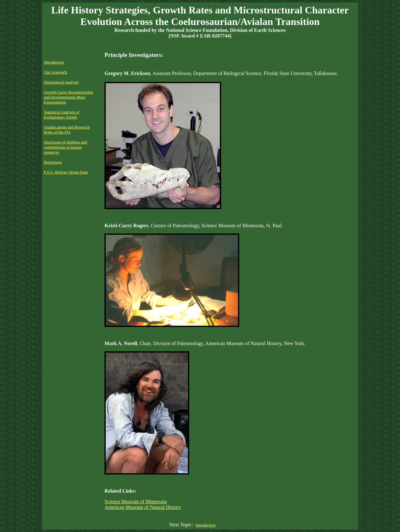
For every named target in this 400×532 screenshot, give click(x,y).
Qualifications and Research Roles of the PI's (67, 130)
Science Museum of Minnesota (136, 502)
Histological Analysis (61, 82)
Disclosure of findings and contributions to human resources (65, 147)
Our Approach (55, 72)
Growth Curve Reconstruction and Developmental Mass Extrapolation (68, 97)
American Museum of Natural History (143, 507)
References (53, 162)
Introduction (54, 62)
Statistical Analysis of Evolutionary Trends (61, 115)
